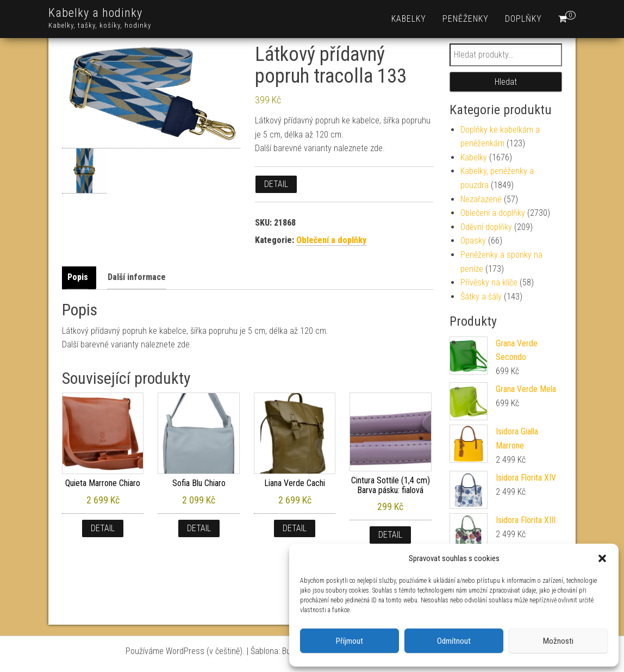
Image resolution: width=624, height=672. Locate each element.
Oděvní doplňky (486, 227)
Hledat (506, 82)
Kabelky (409, 19)
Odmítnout (454, 641)
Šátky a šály (481, 297)
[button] (602, 558)
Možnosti (558, 641)
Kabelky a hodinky (95, 13)
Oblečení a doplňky (331, 240)
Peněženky (466, 19)
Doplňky (523, 19)
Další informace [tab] (137, 277)
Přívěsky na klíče (489, 282)
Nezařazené (481, 199)
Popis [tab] (78, 277)
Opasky (473, 241)
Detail (276, 184)
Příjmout (350, 641)
